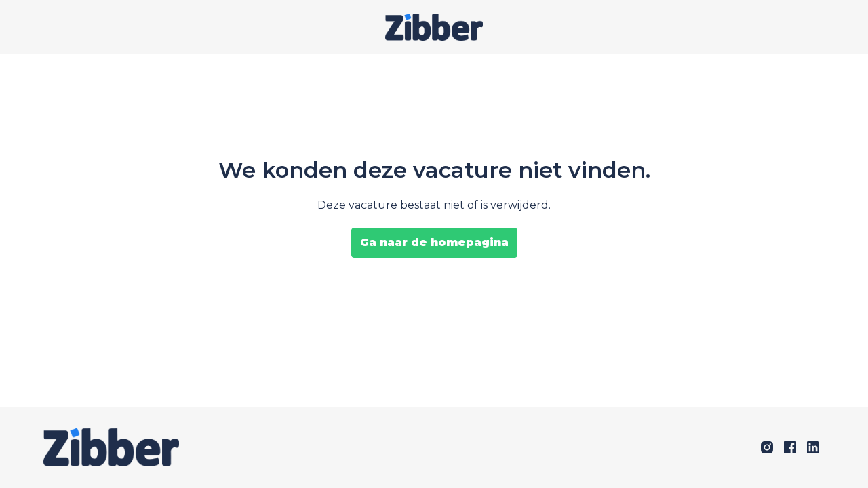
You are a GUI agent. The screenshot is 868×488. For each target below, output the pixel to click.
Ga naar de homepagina (434, 242)
